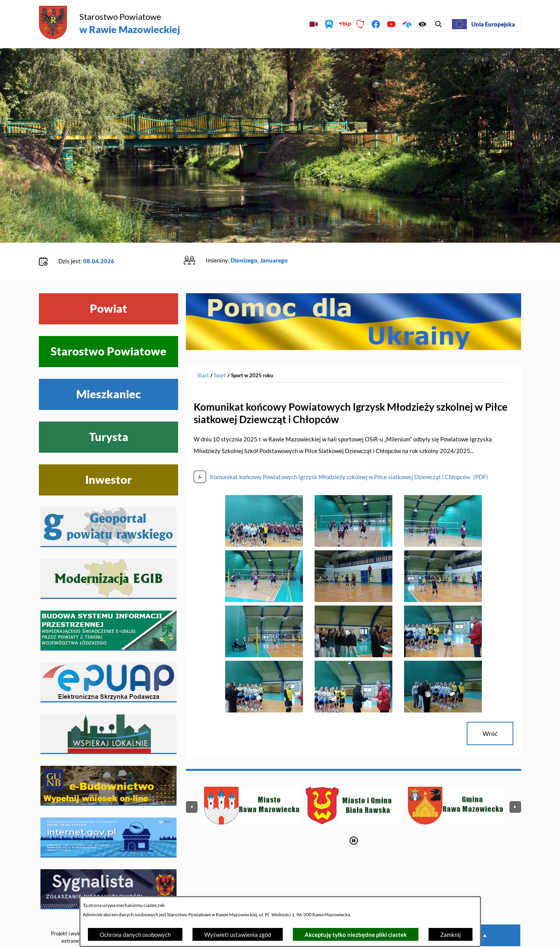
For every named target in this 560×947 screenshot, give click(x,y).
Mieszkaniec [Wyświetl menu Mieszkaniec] (108, 370)
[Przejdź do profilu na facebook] (376, 24)
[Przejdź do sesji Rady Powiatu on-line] (313, 24)
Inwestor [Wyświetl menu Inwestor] (108, 456)
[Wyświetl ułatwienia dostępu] (438, 24)
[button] (264, 520)
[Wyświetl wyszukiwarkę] (422, 24)
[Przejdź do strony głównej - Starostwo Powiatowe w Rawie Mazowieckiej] (109, 23)
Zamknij (451, 935)
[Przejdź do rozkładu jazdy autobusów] (329, 24)
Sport (220, 351)
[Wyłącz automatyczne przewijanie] (354, 817)
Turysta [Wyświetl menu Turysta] (109, 413)
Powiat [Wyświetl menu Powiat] (108, 285)
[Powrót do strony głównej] (203, 352)
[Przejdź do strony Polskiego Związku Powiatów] (360, 24)
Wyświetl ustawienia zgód (238, 935)
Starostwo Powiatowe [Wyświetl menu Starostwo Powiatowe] (108, 327)
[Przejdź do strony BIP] (345, 24)
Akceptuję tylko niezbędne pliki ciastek (356, 935)
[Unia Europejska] (483, 24)
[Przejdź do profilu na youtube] (391, 24)
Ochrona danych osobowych (135, 935)
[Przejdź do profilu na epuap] (407, 24)
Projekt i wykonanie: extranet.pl (73, 913)
